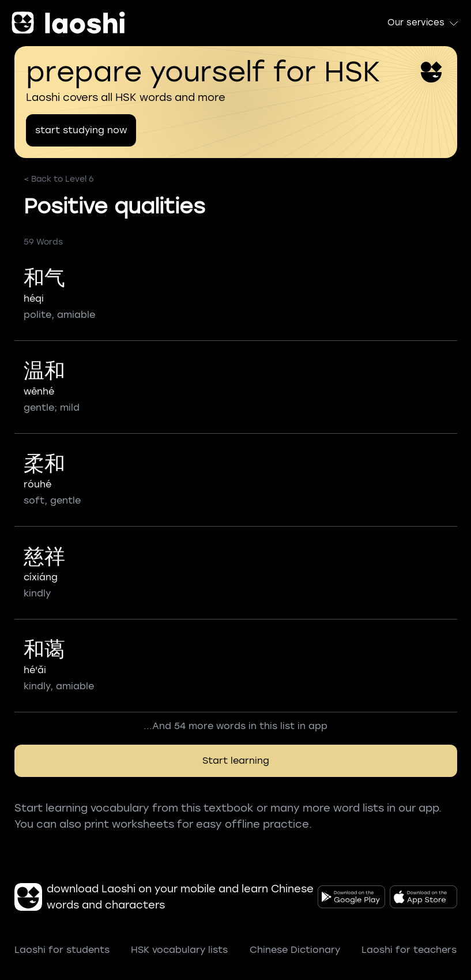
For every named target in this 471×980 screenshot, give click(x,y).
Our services (423, 23)
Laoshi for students (62, 950)
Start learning (236, 761)
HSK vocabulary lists (179, 950)
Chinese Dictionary (295, 950)
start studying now (81, 130)
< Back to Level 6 (59, 179)
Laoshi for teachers (409, 950)
